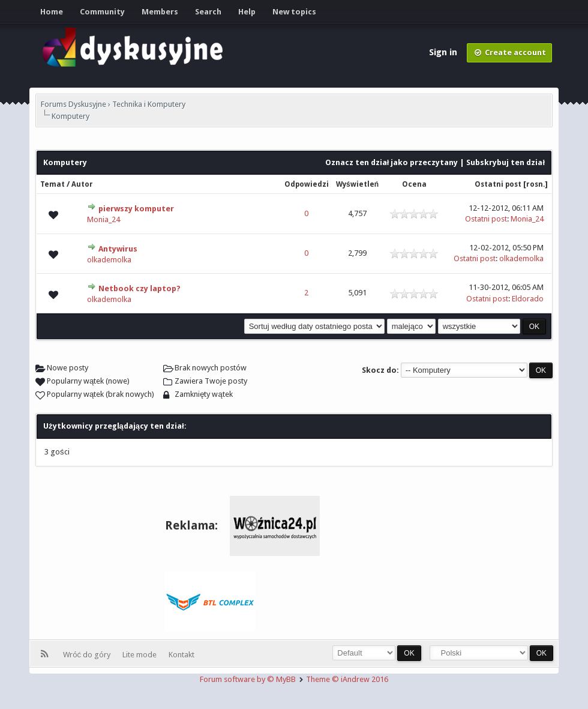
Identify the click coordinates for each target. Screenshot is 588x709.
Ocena (414, 184)
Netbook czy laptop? (139, 288)
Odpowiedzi (307, 184)
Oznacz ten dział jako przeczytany (392, 162)
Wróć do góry (89, 655)
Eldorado (528, 299)
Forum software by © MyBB (249, 679)
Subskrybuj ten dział (505, 162)
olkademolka (109, 260)
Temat (52, 184)
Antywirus (118, 249)
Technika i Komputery (149, 104)
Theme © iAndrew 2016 (347, 679)
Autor (82, 184)
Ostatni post (498, 184)
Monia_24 (103, 219)
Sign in (444, 52)
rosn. (535, 184)
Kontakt (181, 655)
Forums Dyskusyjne (73, 104)
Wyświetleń (357, 184)
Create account (509, 53)
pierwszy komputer (136, 209)
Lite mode (141, 655)
